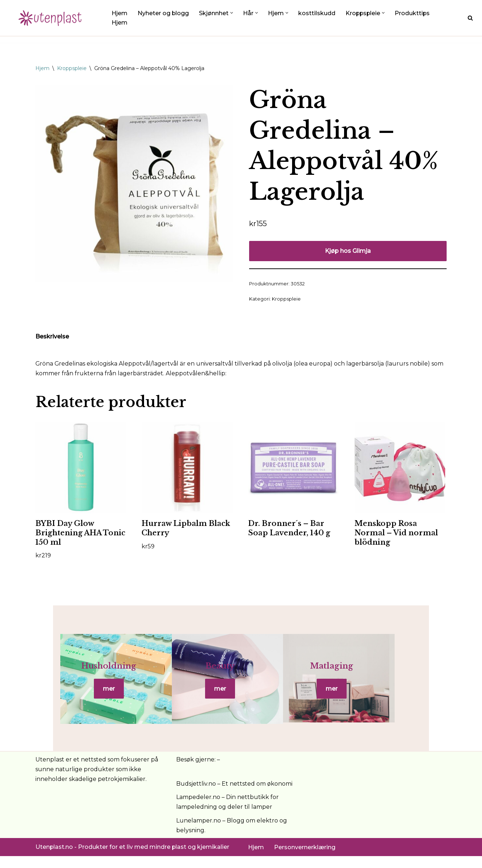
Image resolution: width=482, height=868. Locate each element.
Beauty (241, 672)
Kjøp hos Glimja (348, 251)
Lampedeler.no (198, 809)
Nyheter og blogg (163, 13)
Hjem (120, 13)
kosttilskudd (317, 13)
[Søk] (470, 18)
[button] (232, 13)
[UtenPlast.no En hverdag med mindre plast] (52, 18)
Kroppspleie (72, 68)
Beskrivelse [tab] (52, 337)
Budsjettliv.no (196, 795)
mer (104, 695)
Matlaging (378, 672)
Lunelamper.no (199, 832)
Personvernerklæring (305, 859)
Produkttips (414, 13)
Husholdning (104, 672)
